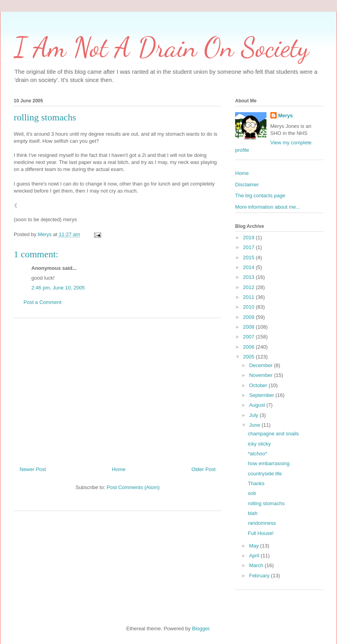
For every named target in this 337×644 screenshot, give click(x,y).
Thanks (256, 483)
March (257, 565)
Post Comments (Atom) (133, 487)
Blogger (201, 629)
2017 (249, 247)
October (259, 385)
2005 (249, 357)
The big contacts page (260, 196)
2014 (249, 267)
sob (252, 493)
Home (119, 469)
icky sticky (259, 444)
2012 (249, 287)
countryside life (265, 474)
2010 (249, 307)
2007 (249, 337)
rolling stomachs (266, 503)
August (258, 405)
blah (253, 513)
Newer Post (33, 469)
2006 (249, 347)
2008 (249, 327)
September (262, 395)
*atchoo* (257, 454)
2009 (249, 317)
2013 (249, 277)
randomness (262, 523)
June (255, 425)
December (262, 365)
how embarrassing (268, 463)
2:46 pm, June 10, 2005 (58, 288)
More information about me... (268, 207)
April (255, 556)
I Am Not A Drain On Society (161, 47)
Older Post (204, 469)
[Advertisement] (118, 389)
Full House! (261, 533)
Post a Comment (43, 302)
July (255, 415)
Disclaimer (247, 185)
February (260, 576)
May (255, 546)
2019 (249, 237)
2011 (249, 297)
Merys (286, 116)
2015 (249, 257)
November (262, 375)
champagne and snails (273, 434)
